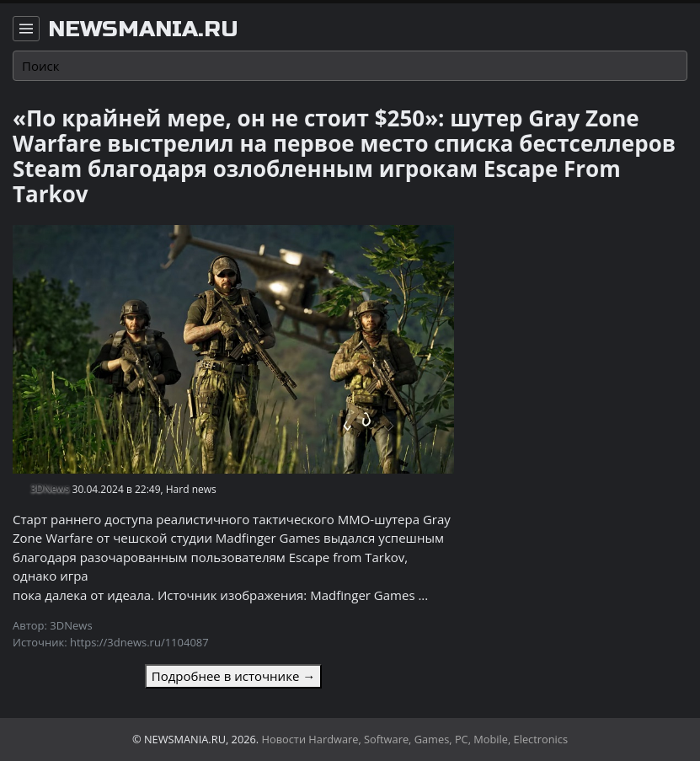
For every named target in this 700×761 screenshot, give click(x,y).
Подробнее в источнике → (233, 676)
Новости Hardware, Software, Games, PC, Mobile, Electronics (415, 739)
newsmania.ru (143, 29)
